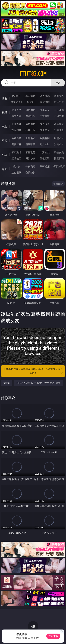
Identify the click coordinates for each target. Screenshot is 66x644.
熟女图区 (45, 144)
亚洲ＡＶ (16, 110)
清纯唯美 (30, 144)
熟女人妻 (16, 116)
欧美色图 (45, 138)
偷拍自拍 (30, 124)
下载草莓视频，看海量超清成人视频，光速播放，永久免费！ (33, 371)
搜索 (58, 83)
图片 (5, 141)
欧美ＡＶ (45, 110)
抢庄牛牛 (59, 102)
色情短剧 (30, 172)
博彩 (5, 98)
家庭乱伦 (30, 152)
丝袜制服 (30, 116)
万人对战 (45, 96)
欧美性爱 (59, 124)
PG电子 (16, 96)
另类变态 (59, 130)
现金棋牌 (45, 102)
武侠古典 (59, 152)
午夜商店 (30, 166)
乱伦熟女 (45, 130)
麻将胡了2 (16, 102)
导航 (5, 169)
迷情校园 (16, 158)
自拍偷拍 (30, 110)
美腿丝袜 (16, 144)
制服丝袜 (16, 130)
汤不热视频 (59, 166)
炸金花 (30, 102)
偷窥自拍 (16, 138)
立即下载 (53, 636)
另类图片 (59, 144)
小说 (5, 155)
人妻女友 (45, 152)
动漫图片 (59, 138)
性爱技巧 (59, 158)
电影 (5, 127)
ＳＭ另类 (59, 116)
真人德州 (30, 96)
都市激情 (16, 152)
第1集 (7, 383)
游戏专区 (59, 96)
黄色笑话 (45, 158)
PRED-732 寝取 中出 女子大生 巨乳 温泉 (39, 383)
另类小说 (30, 158)
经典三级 (30, 130)
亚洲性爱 (16, 124)
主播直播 (45, 116)
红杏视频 (16, 172)
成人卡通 (45, 124)
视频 (5, 112)
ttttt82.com (33, 74)
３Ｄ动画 (59, 110)
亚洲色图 (30, 138)
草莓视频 (45, 166)
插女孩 (16, 166)
